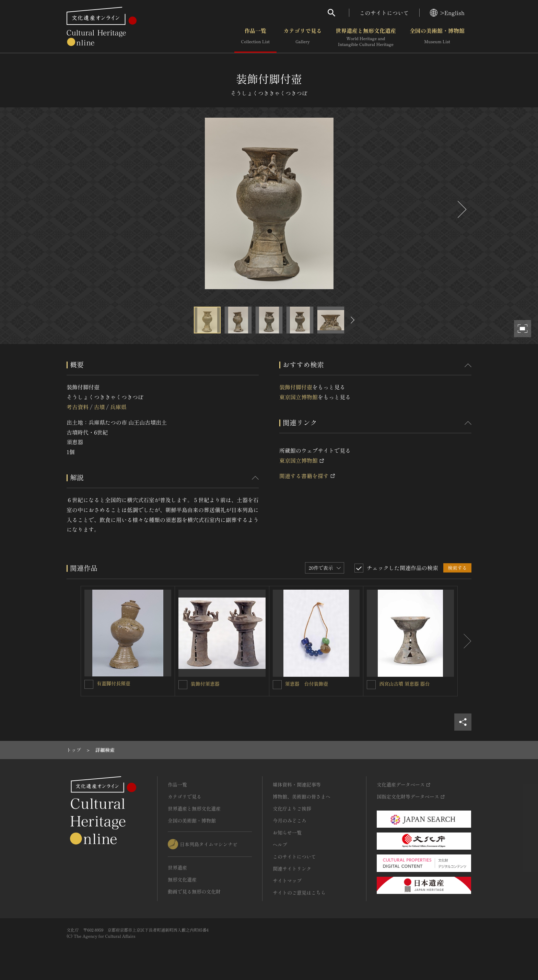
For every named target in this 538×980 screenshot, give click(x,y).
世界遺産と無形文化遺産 (366, 37)
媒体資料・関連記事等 (297, 784)
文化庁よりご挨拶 (292, 808)
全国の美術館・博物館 (437, 37)
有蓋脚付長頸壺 (114, 683)
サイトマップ (287, 881)
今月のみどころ (290, 820)
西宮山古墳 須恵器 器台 (404, 684)
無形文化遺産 (182, 879)
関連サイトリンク (292, 869)
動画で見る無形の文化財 (194, 892)
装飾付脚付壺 (296, 387)
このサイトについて (384, 13)
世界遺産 (177, 867)
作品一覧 (255, 37)
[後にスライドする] (461, 209)
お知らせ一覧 (287, 833)
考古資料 (78, 407)
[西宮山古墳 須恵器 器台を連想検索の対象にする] (371, 685)
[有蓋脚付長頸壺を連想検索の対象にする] (89, 684)
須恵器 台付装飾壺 (307, 684)
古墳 (99, 407)
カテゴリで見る (303, 37)
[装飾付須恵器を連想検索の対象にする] (183, 685)
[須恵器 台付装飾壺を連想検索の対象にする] (277, 685)
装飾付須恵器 (205, 684)
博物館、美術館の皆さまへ (302, 796)
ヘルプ (280, 845)
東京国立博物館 (299, 397)
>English (447, 13)
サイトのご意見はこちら (299, 893)
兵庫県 (118, 407)
